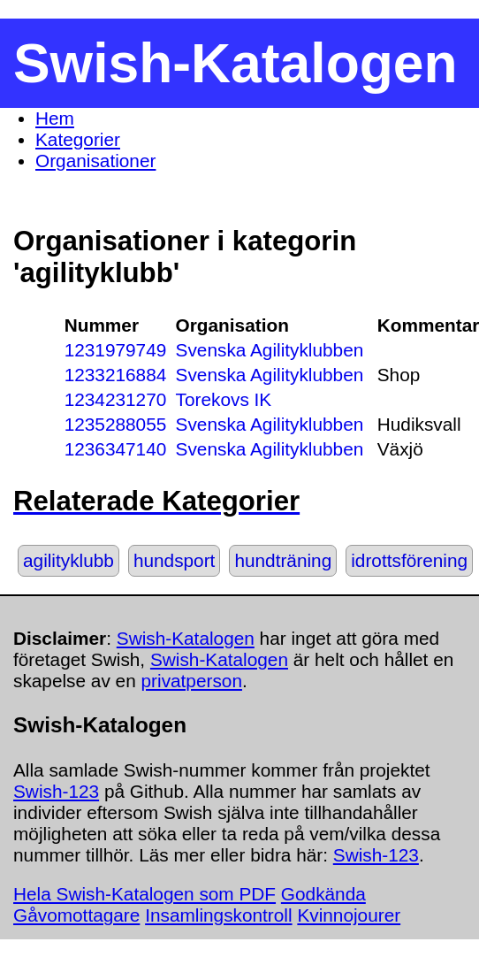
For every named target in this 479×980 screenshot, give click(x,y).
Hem (55, 118)
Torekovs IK (224, 399)
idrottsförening (409, 560)
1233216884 (116, 375)
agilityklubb (68, 560)
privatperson (192, 681)
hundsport (175, 560)
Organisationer (95, 161)
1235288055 (116, 424)
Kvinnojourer (349, 915)
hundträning (283, 560)
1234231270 (116, 399)
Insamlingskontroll (218, 915)
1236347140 (116, 449)
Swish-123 (56, 791)
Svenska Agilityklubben (270, 350)
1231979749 (116, 350)
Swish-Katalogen (186, 638)
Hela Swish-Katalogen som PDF (144, 894)
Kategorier (78, 139)
